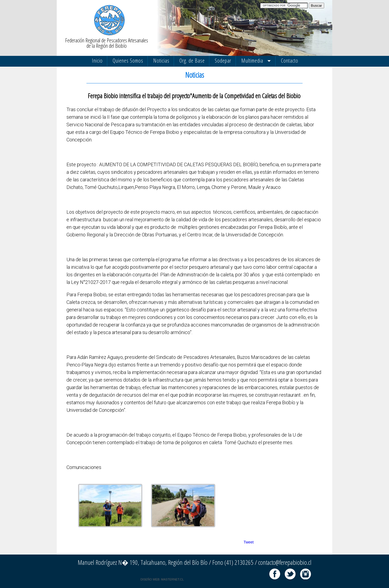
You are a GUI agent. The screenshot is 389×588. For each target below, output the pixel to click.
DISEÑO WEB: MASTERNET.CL (162, 579)
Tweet (249, 542)
